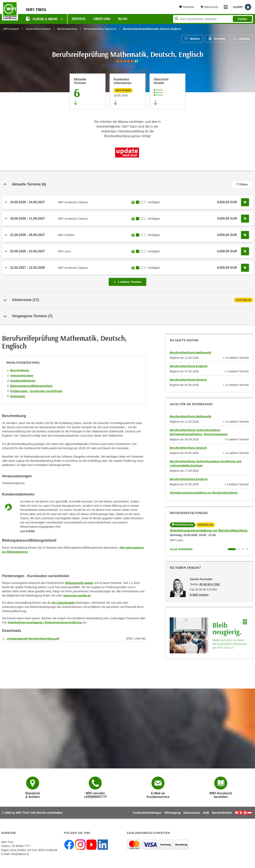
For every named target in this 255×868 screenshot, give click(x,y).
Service (79, 19)
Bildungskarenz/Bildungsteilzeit (31, 386)
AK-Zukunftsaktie (63, 603)
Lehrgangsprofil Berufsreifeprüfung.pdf (33, 639)
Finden (242, 19)
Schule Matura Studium (38, 29)
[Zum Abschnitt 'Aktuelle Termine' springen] (88, 91)
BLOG (123, 19)
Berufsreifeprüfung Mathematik (190, 353)
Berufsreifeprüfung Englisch (189, 366)
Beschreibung (19, 370)
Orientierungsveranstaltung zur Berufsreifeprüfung (204, 493)
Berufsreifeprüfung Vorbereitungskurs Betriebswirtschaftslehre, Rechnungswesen (199, 432)
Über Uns (102, 19)
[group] (127, 61)
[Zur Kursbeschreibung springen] (167, 91)
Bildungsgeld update (79, 583)
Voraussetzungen (22, 376)
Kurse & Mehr (42, 19)
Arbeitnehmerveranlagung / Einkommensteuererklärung (45, 622)
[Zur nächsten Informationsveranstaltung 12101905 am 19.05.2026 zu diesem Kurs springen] (127, 91)
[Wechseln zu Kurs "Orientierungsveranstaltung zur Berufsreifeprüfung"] (232, 549)
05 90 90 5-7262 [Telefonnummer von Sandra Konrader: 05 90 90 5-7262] (210, 584)
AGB (206, 813)
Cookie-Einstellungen (147, 813)
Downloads (18, 396)
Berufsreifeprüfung (67, 29)
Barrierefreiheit (222, 813)
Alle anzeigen (181, 549)
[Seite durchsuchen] (213, 19)
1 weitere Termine (128, 281)
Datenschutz (192, 813)
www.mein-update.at (77, 596)
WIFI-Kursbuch (11, 29)
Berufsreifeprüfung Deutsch (188, 380)
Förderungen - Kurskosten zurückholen (36, 391)
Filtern (242, 184)
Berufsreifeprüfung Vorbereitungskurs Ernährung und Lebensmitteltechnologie (205, 463)
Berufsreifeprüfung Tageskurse (100, 29)
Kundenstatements (23, 381)
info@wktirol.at (20, 854)
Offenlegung (172, 813)
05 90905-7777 (21, 846)
